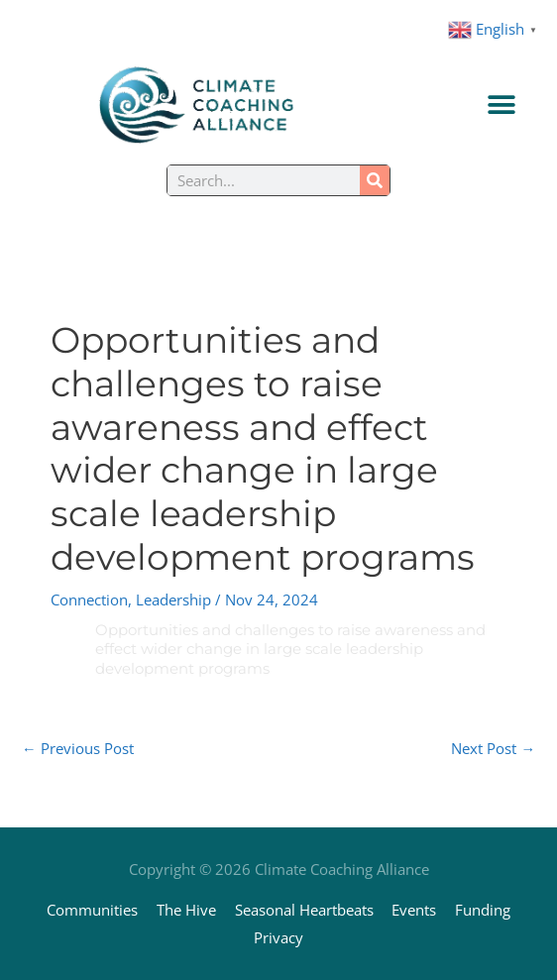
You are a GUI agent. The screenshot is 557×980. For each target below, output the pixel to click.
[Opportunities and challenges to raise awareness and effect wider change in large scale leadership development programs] (70, 630)
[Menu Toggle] (501, 105)
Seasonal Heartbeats (304, 910)
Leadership (173, 599)
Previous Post (78, 748)
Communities (92, 910)
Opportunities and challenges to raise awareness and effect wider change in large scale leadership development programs (290, 649)
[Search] (375, 180)
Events (414, 910)
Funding (483, 910)
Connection (89, 599)
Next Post (493, 748)
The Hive (186, 910)
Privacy (278, 937)
